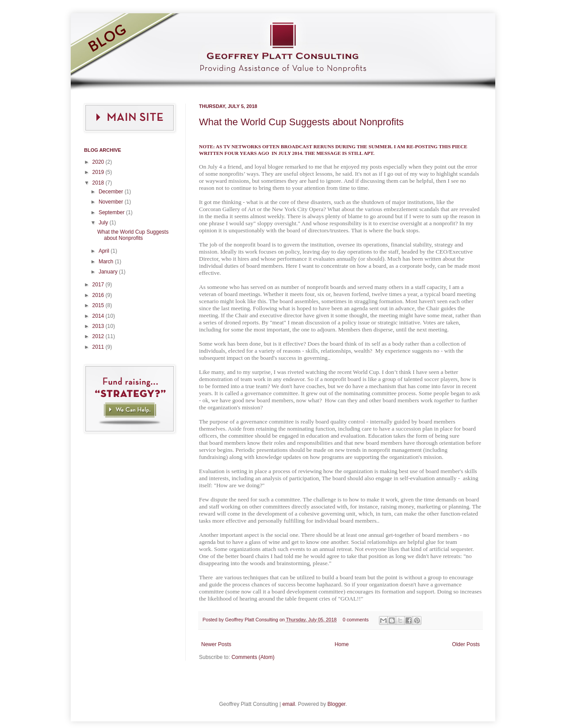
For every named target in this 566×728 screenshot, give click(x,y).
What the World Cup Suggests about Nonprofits (301, 122)
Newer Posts (216, 644)
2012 (99, 336)
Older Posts (466, 644)
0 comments (356, 620)
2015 (99, 305)
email (289, 704)
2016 (99, 295)
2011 (99, 347)
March (107, 262)
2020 (99, 162)
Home (342, 644)
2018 (99, 183)
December (112, 192)
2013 (99, 326)
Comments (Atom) (253, 657)
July (104, 223)
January (109, 272)
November (112, 202)
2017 (99, 285)
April (105, 251)
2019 (99, 172)
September (112, 212)
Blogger (336, 704)
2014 (99, 316)
